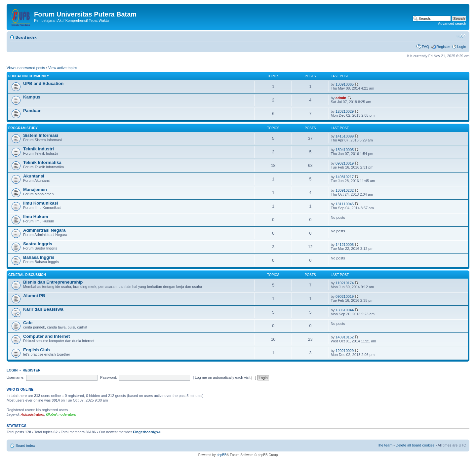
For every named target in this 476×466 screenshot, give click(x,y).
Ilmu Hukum (36, 217)
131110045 (345, 204)
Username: (16, 377)
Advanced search (452, 23)
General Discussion (27, 275)
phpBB (221, 455)
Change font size (461, 36)
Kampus (32, 97)
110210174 (345, 283)
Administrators (32, 414)
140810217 (345, 177)
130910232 (345, 190)
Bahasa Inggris (39, 257)
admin (341, 98)
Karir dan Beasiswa (43, 309)
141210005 (345, 245)
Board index (26, 37)
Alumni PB (34, 296)
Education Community (29, 76)
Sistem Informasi (41, 135)
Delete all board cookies (415, 445)
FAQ (425, 47)
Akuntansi (34, 176)
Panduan (32, 111)
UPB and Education (43, 83)
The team (385, 445)
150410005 (345, 150)
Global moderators (61, 414)
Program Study (23, 128)
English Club (37, 350)
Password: (109, 377)
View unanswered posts (26, 68)
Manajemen (35, 190)
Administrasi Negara (44, 230)
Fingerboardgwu (147, 432)
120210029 (345, 111)
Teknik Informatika (42, 162)
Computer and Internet (46, 336)
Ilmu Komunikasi (41, 203)
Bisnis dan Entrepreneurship (53, 282)
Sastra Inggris (38, 244)
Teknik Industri (39, 149)
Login (462, 47)
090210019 (345, 163)
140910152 (345, 337)
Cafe (28, 323)
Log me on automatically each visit (225, 377)
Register (443, 47)
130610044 (345, 310)
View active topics (63, 68)
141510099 (345, 136)
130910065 (345, 84)
